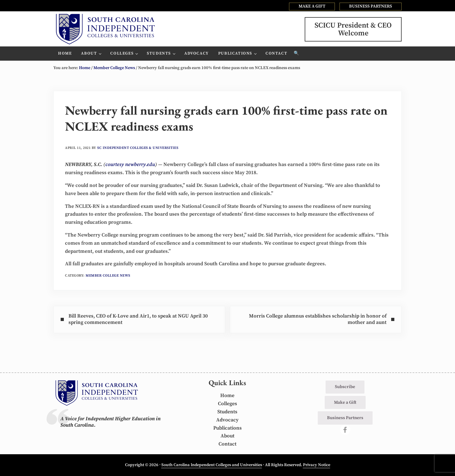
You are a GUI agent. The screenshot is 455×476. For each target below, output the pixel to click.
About (228, 436)
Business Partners (345, 418)
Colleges (228, 404)
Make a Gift (345, 402)
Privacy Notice (317, 465)
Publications (228, 428)
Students (227, 412)
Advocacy (227, 420)
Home (227, 396)
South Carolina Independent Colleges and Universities (212, 465)
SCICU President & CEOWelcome (353, 29)
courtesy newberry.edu (130, 165)
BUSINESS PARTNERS (371, 6)
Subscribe (345, 387)
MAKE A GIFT (312, 6)
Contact (228, 444)
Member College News (108, 276)
